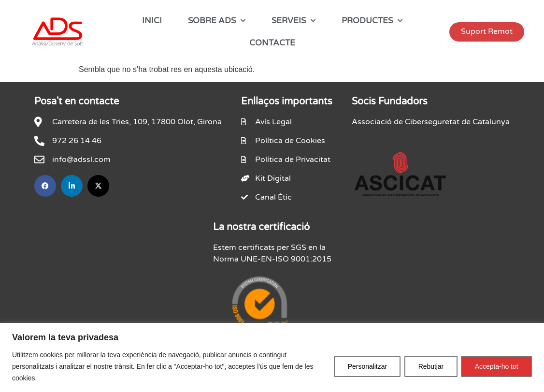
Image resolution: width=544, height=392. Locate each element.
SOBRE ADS (217, 21)
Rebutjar (430, 366)
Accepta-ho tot (496, 366)
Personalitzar (365, 366)
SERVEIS (293, 21)
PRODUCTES (372, 21)
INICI (152, 21)
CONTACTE (272, 43)
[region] (272, 357)
